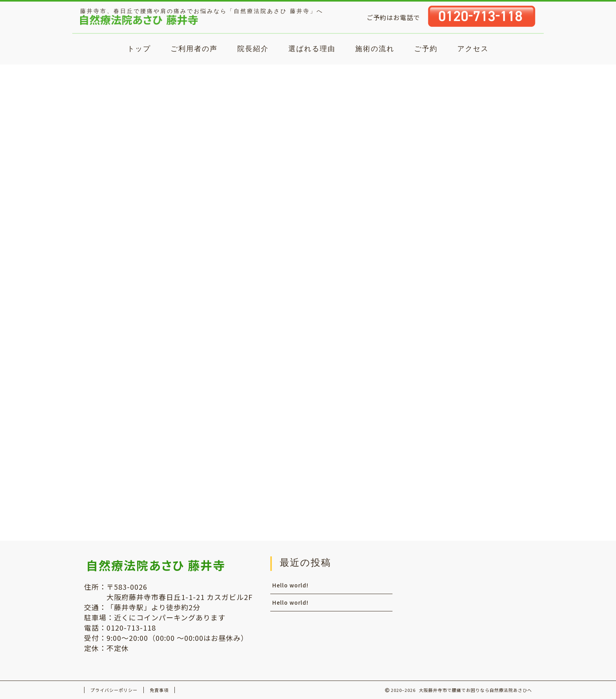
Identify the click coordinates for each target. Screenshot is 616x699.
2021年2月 (424, 341)
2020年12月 (426, 358)
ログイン (427, 482)
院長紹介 (253, 49)
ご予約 (426, 49)
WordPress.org (437, 515)
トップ (139, 49)
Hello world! (426, 161)
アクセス (473, 49)
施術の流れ (375, 49)
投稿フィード (433, 493)
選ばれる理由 (312, 49)
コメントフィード (439, 504)
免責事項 (159, 690)
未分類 (427, 424)
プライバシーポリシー (114, 690)
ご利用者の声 (194, 49)
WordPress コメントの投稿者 (467, 248)
